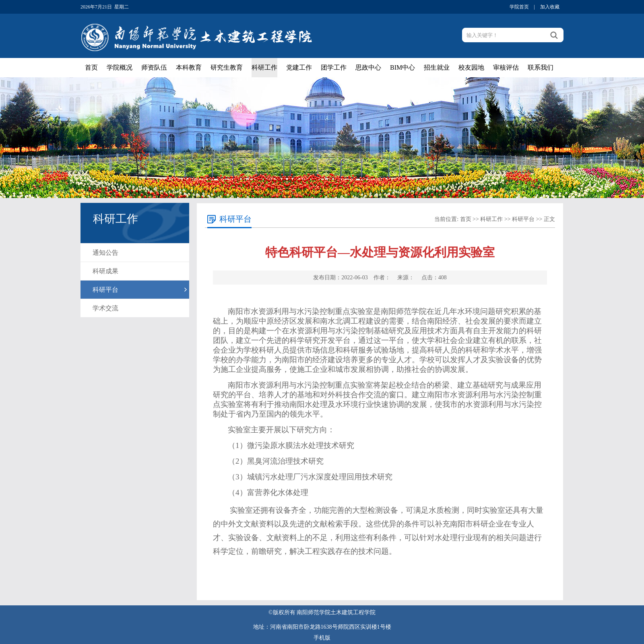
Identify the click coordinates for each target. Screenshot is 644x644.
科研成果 (105, 271)
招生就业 (437, 67)
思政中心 (368, 67)
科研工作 (264, 67)
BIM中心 (402, 67)
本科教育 (189, 67)
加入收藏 (550, 7)
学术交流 (105, 308)
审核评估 (506, 67)
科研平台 (105, 290)
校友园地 (471, 67)
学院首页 (519, 7)
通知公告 (105, 253)
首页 (91, 67)
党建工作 (299, 67)
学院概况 (120, 67)
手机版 (322, 638)
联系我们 (541, 67)
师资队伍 (154, 67)
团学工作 (334, 67)
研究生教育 (227, 67)
